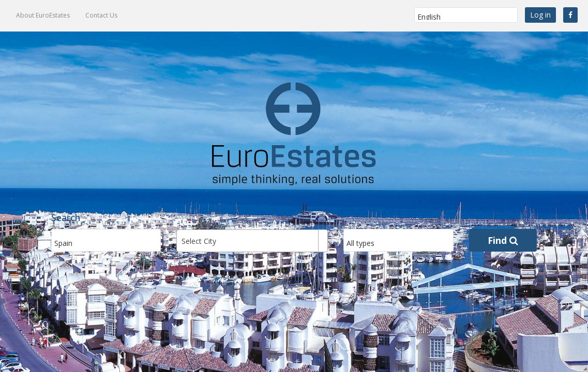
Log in (540, 15)
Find (503, 240)
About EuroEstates (43, 15)
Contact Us (101, 15)
